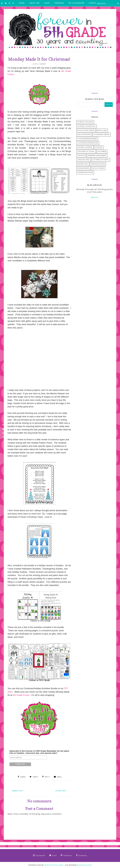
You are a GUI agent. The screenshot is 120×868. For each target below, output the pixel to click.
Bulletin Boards (84, 135)
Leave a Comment (39, 64)
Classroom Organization (88, 143)
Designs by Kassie (84, 865)
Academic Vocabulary (86, 126)
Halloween (102, 151)
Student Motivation (85, 172)
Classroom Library (102, 135)
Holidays (81, 156)
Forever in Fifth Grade (54, 865)
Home (22, 3)
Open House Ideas (98, 164)
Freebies (59, 3)
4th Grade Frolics (21, 695)
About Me (35, 3)
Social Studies (98, 168)
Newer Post (19, 790)
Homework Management (97, 156)
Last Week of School (101, 160)
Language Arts (84, 160)
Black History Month (86, 130)
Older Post (60, 790)
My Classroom (76, 3)
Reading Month (83, 168)
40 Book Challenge (85, 122)
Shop (47, 3)
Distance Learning (85, 147)
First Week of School (86, 151)
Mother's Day (83, 164)
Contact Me (95, 3)
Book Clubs (102, 130)
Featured (99, 147)
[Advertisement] (95, 71)
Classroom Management (87, 139)
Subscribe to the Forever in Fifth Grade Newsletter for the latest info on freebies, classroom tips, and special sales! (39, 752)
